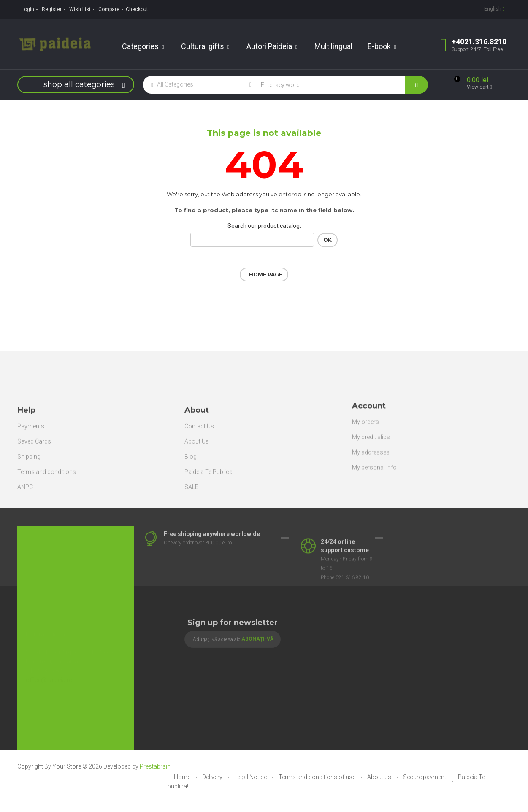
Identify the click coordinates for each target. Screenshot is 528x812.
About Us (197, 489)
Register (52, 9)
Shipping (29, 504)
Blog (191, 504)
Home (183, 777)
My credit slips (371, 477)
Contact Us (199, 474)
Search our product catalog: (264, 226)
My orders (366, 462)
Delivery (213, 777)
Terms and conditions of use (318, 777)
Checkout (137, 9)
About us (380, 777)
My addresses (371, 493)
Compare (109, 9)
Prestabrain (155, 766)
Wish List (80, 9)
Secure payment (425, 777)
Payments (31, 474)
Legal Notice (251, 777)
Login (28, 9)
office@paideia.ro (49, 665)
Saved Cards (34, 489)
